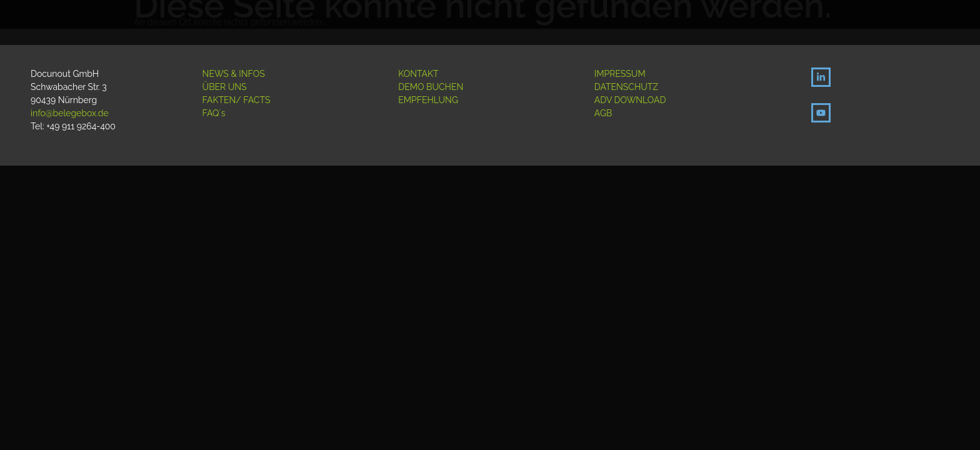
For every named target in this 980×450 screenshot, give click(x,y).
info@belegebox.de (70, 113)
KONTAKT (418, 74)
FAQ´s (214, 113)
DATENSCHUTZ (626, 87)
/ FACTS (253, 100)
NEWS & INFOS (234, 74)
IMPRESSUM (620, 74)
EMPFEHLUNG (428, 100)
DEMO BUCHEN (431, 87)
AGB (603, 113)
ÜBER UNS (225, 87)
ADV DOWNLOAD (630, 100)
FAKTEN (219, 100)
